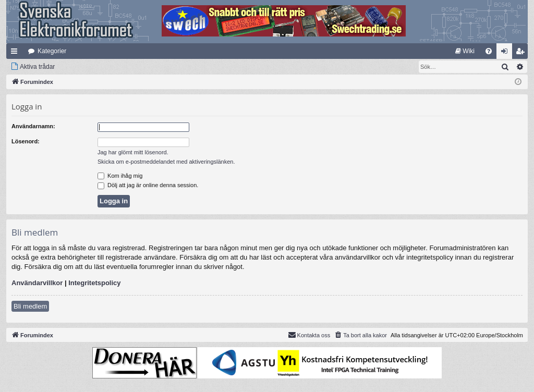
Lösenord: (26, 141)
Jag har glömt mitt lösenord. (133, 152)
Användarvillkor (37, 283)
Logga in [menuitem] (507, 53)
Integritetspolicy (94, 283)
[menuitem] (465, 51)
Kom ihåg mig (120, 176)
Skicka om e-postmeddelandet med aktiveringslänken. (166, 162)
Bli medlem (30, 306)
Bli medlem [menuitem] (522, 53)
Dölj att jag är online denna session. (148, 185)
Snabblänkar (16, 53)
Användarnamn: (33, 126)
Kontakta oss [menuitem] (309, 335)
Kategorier (52, 51)
